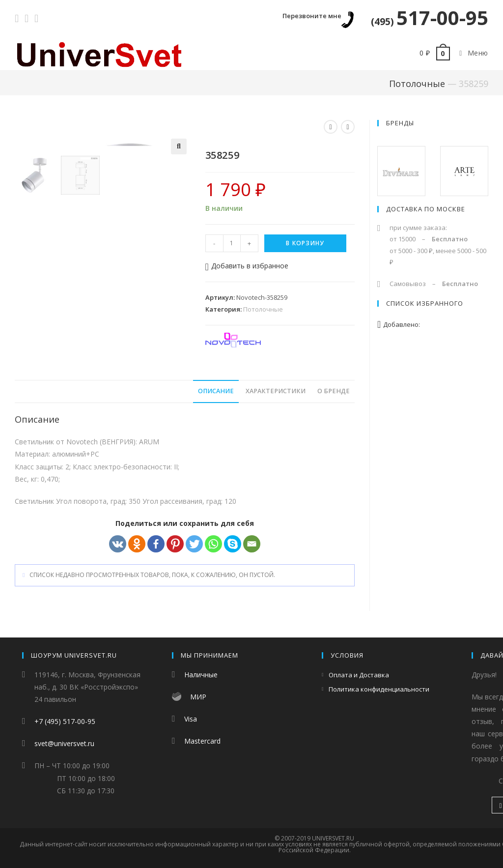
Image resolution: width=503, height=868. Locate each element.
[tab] (216, 393)
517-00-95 (430, 17)
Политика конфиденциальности (379, 689)
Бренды (400, 123)
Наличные (201, 675)
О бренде (334, 392)
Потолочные (417, 84)
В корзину (305, 243)
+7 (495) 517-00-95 (65, 721)
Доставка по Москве (426, 209)
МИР (198, 697)
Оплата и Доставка (359, 675)
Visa (191, 719)
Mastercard (202, 741)
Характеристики (276, 392)
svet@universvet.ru (64, 743)
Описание (216, 392)
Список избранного (425, 303)
